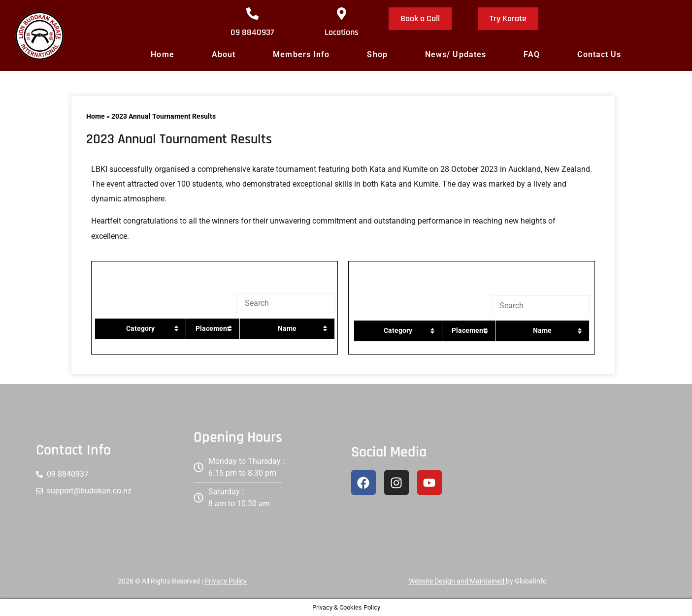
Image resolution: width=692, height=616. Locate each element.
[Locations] (342, 14)
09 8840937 (252, 32)
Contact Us (599, 54)
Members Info (301, 54)
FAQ (532, 54)
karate (263, 169)
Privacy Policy (226, 581)
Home (162, 54)
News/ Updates (456, 54)
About (224, 54)
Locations (342, 32)
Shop (377, 54)
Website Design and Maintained (457, 581)
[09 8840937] (252, 14)
